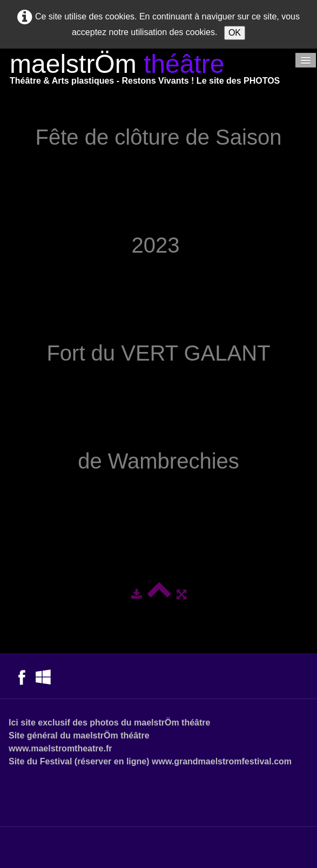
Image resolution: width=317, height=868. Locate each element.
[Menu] (306, 60)
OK (235, 33)
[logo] (145, 71)
